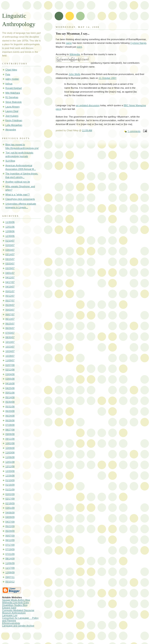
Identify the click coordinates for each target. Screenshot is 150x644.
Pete (8, 74)
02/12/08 (10, 370)
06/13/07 (10, 319)
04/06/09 (10, 513)
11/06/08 (10, 457)
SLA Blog (10, 161)
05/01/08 (10, 393)
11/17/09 (10, 568)
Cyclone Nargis (138, 43)
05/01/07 (10, 291)
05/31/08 (10, 407)
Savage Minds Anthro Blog (16, 600)
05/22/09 (10, 526)
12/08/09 (10, 572)
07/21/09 (10, 554)
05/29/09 (10, 531)
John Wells (75, 74)
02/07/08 (10, 365)
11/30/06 (10, 222)
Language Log (10, 615)
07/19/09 (10, 549)
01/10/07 (10, 241)
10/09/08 (10, 448)
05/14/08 (10, 397)
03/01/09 (10, 508)
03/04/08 (10, 374)
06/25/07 (10, 324)
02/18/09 (10, 503)
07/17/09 (10, 545)
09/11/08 (10, 439)
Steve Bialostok (13, 102)
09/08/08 (10, 434)
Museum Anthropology (14, 613)
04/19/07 (10, 287)
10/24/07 (10, 351)
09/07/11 (10, 577)
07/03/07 (10, 333)
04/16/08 (10, 383)
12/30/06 (10, 236)
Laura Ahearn (12, 107)
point (79, 47)
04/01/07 (10, 273)
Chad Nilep (11, 70)
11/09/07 (10, 360)
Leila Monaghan (14, 125)
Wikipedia (75, 54)
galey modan (12, 79)
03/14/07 (10, 254)
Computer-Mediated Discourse (18, 610)
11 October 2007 (108, 78)
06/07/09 (10, 536)
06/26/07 (10, 328)
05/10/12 (10, 582)
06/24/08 (10, 416)
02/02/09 (10, 494)
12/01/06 (10, 227)
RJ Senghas (12, 97)
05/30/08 (10, 402)
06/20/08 (10, 411)
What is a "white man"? (17, 195)
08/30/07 (10, 337)
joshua (9, 84)
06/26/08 (10, 420)
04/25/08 (10, 388)
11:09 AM (87, 130)
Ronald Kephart (14, 88)
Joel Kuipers (12, 116)
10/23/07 (10, 347)
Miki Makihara (13, 93)
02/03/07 (10, 245)
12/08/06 (10, 231)
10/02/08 (10, 443)
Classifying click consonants (20, 199)
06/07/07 (10, 314)
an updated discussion (88, 105)
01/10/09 (10, 480)
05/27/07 (10, 301)
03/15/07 (10, 259)
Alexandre (11, 130)
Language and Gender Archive (18, 626)
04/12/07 (10, 277)
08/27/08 (10, 430)
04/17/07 (10, 282)
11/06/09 (10, 563)
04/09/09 (10, 517)
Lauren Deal (12, 111)
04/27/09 (10, 522)
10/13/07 (10, 342)
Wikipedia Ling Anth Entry (16, 603)
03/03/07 (10, 250)
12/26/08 (10, 476)
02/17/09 (10, 499)
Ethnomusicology (11, 623)
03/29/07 (10, 268)
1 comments (134, 131)
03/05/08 (10, 379)
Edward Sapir (9, 608)
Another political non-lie (18, 182)
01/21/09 (10, 489)
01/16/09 (10, 485)
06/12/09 (10, 540)
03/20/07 (10, 264)
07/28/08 (10, 425)
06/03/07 (10, 310)
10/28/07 (10, 356)
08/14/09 (10, 559)
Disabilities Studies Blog (15, 605)
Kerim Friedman (14, 120)
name (69, 43)
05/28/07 (10, 305)
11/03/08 (10, 452)
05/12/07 (10, 296)
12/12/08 (10, 466)
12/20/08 (10, 471)
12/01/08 (10, 462)
